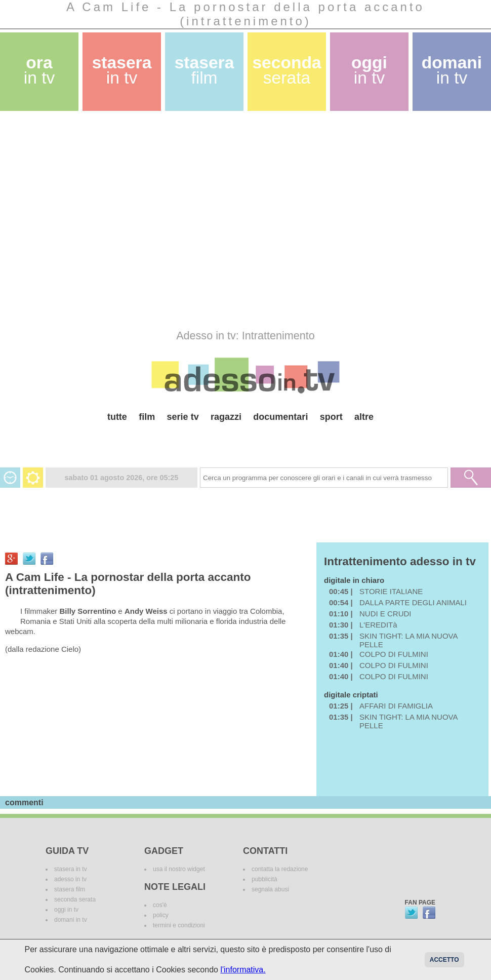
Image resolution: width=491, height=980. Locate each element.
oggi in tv (66, 910)
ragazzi (226, 417)
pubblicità (264, 879)
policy (161, 915)
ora (39, 70)
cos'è (160, 905)
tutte (117, 417)
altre (364, 417)
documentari (280, 417)
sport (331, 417)
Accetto (444, 960)
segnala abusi (270, 889)
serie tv (183, 417)
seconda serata (75, 899)
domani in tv (71, 920)
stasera (122, 70)
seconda (287, 70)
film (147, 417)
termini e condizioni (179, 925)
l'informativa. (243, 970)
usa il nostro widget (179, 869)
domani (452, 70)
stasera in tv (71, 869)
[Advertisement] (99, 220)
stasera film (70, 889)
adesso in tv (70, 879)
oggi (369, 70)
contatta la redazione (280, 869)
